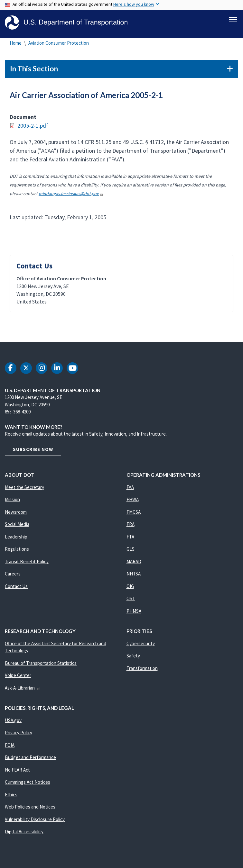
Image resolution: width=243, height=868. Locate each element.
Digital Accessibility (24, 833)
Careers (13, 576)
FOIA (10, 747)
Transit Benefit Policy (27, 563)
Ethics (11, 796)
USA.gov (13, 722)
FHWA (133, 501)
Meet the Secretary (24, 489)
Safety (133, 658)
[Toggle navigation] (233, 20)
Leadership (16, 538)
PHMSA (134, 613)
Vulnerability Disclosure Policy (35, 821)
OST (131, 600)
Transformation (142, 670)
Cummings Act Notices (28, 784)
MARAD (134, 563)
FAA (130, 489)
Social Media (17, 526)
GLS (131, 551)
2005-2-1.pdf (33, 127)
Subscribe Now (33, 451)
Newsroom (16, 514)
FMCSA (134, 514)
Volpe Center (18, 677)
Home (16, 45)
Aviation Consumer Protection (59, 45)
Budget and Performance (30, 759)
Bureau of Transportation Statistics (41, 665)
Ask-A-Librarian (23, 689)
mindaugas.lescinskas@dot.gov (71, 195)
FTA (130, 538)
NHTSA (134, 576)
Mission (12, 501)
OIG (130, 588)
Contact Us (16, 588)
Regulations (17, 551)
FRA (131, 526)
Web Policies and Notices (30, 809)
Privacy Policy (19, 734)
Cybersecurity (141, 645)
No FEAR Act (17, 771)
